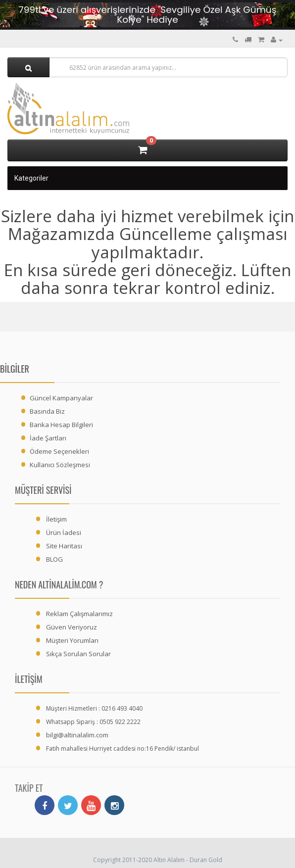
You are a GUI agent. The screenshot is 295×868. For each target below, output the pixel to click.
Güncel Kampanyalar (61, 398)
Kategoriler (31, 178)
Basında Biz (47, 411)
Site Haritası (64, 546)
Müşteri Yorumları (72, 640)
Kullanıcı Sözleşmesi (60, 465)
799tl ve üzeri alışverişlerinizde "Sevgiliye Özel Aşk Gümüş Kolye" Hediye (148, 15)
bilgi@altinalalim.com (77, 735)
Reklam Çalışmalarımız (79, 614)
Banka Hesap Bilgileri (61, 425)
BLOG (54, 559)
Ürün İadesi (64, 532)
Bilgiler (15, 369)
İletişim (56, 519)
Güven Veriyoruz (72, 627)
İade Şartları (48, 438)
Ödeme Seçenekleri (59, 451)
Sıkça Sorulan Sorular (78, 654)
